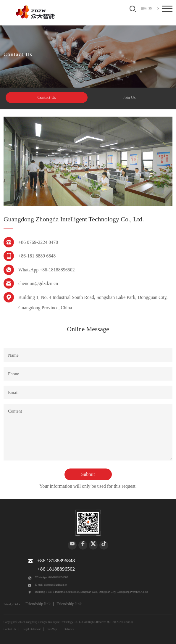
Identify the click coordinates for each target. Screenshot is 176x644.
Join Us (129, 98)
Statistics (69, 629)
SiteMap (52, 629)
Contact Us (47, 98)
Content (15, 411)
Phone (14, 374)
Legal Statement (32, 629)
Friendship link (38, 604)
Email (13, 392)
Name (13, 355)
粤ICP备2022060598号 (120, 622)
